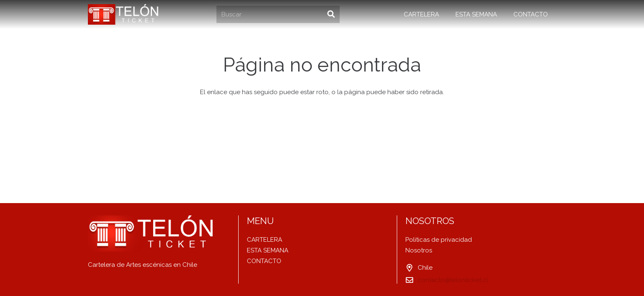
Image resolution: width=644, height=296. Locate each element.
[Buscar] (278, 14)
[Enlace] (124, 14)
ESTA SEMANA (268, 250)
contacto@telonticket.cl (453, 280)
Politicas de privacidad (439, 240)
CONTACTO (264, 261)
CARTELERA (264, 240)
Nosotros (419, 250)
